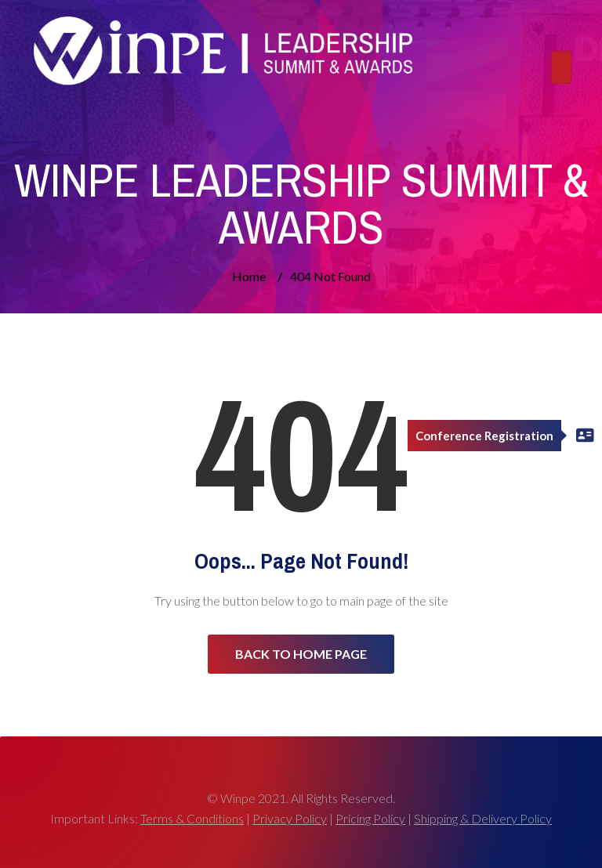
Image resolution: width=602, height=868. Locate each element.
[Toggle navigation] (561, 67)
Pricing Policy (370, 818)
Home (249, 276)
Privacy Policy (290, 818)
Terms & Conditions (192, 818)
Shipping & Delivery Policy (483, 818)
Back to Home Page (301, 654)
